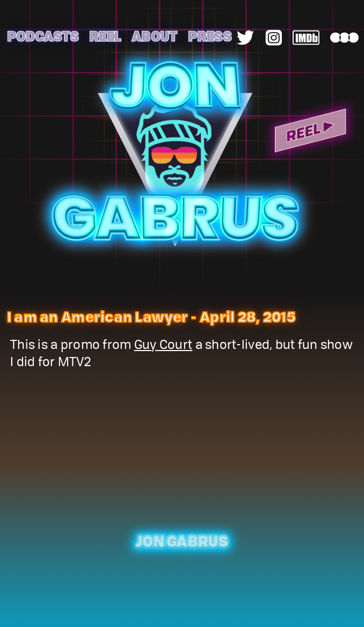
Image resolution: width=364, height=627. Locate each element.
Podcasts (43, 36)
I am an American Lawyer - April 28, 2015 (151, 316)
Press (210, 36)
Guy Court (163, 346)
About (154, 36)
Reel (105, 36)
